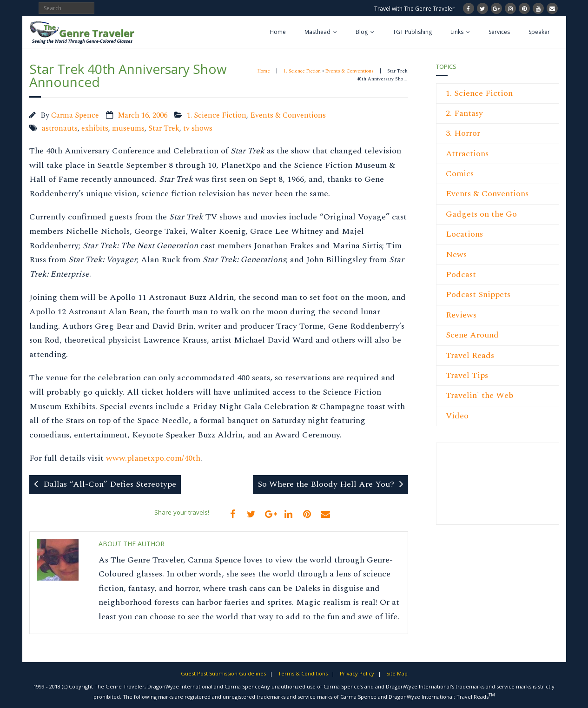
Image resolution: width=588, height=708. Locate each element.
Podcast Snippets (478, 294)
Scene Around (472, 335)
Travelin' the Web (480, 395)
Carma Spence (75, 116)
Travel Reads (470, 355)
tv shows (198, 129)
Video (457, 416)
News (456, 255)
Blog (362, 32)
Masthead (317, 32)
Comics (460, 174)
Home (278, 32)
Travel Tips (467, 375)
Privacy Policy (357, 673)
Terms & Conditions (303, 673)
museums (128, 129)
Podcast (461, 275)
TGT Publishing (412, 32)
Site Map (397, 673)
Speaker (539, 32)
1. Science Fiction (302, 71)
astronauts (60, 129)
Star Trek (164, 129)
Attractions (467, 154)
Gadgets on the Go (481, 214)
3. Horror (463, 133)
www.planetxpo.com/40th (153, 458)
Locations (464, 234)
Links (457, 32)
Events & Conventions (350, 71)
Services (499, 32)
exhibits (95, 129)
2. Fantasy (464, 113)
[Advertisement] (474, 489)
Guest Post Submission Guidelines (223, 673)
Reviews (461, 315)
